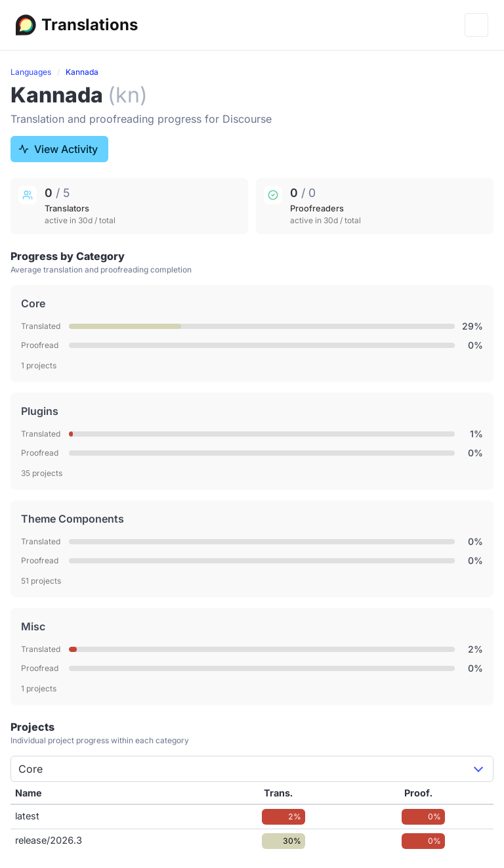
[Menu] (476, 25)
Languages (31, 72)
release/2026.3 (49, 840)
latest (27, 816)
